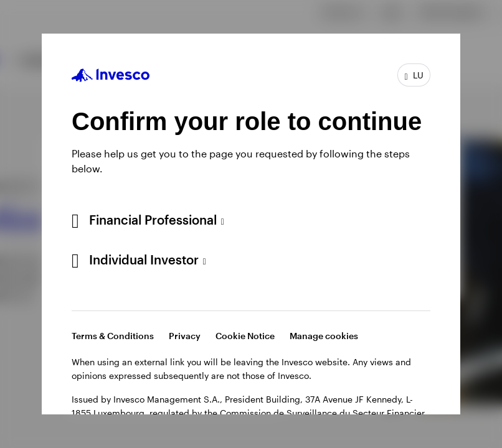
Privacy (185, 336)
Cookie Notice (245, 336)
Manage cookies (324, 336)
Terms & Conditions (113, 336)
